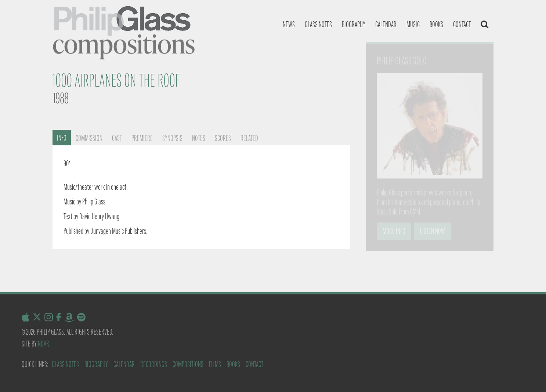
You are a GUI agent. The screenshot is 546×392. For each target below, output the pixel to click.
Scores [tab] (223, 138)
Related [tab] (249, 138)
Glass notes (318, 24)
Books (436, 24)
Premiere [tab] (142, 138)
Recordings (154, 364)
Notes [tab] (199, 138)
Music (413, 24)
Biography (354, 24)
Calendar (386, 24)
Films (215, 364)
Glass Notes (65, 364)
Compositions (188, 364)
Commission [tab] (89, 138)
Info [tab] (62, 138)
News (289, 24)
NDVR (44, 344)
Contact (462, 24)
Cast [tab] (117, 138)
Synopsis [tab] (172, 138)
